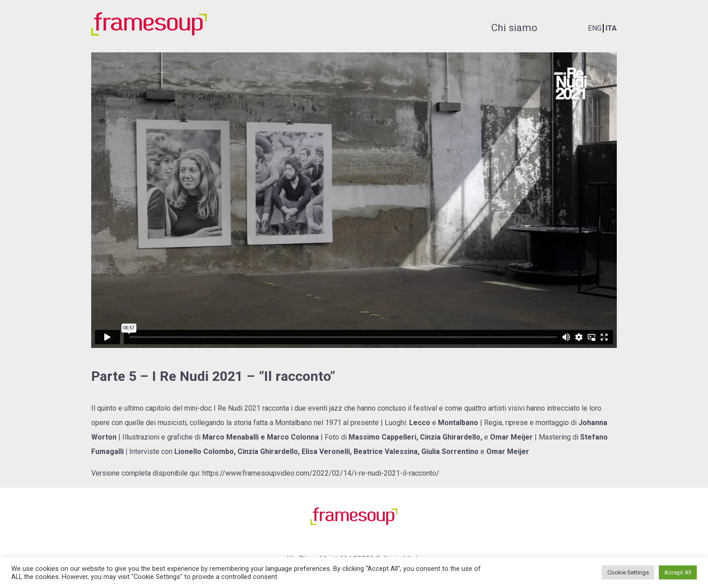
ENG (595, 28)
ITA (611, 28)
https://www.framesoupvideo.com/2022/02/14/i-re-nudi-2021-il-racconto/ (321, 473)
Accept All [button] (678, 572)
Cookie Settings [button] (628, 572)
